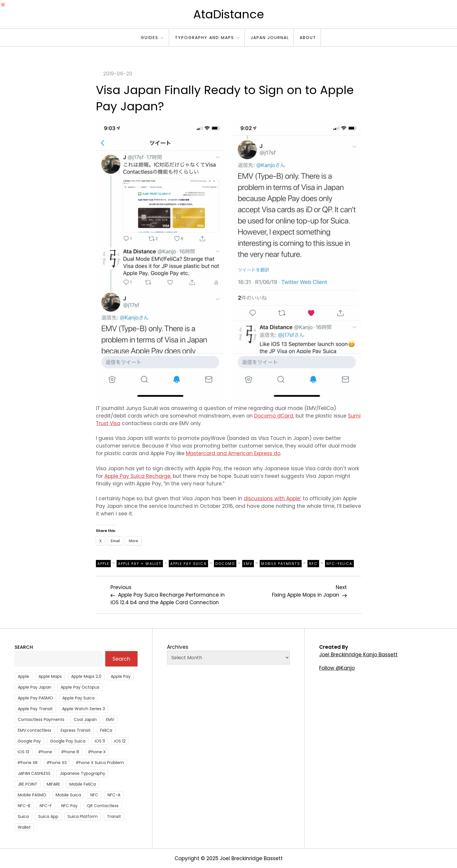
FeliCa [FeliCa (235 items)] (106, 730)
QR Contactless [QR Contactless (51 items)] (103, 806)
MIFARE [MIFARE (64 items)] (53, 784)
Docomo (225, 564)
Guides (153, 38)
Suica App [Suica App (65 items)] (48, 816)
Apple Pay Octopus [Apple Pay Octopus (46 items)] (80, 687)
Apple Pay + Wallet (140, 564)
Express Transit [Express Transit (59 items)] (76, 730)
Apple (103, 564)
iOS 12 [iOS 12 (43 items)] (120, 741)
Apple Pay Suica (188, 564)
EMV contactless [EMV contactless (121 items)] (35, 730)
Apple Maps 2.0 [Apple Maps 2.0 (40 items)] (86, 676)
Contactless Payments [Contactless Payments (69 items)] (41, 719)
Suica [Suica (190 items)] (23, 816)
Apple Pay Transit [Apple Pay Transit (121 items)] (35, 709)
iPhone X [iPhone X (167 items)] (97, 752)
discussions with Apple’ (273, 498)
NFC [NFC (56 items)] (94, 795)
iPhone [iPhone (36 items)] (45, 752)
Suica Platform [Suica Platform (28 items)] (83, 816)
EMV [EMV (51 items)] (110, 719)
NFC (313, 564)
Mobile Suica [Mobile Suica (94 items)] (68, 795)
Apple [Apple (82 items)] (23, 676)
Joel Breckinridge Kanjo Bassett (358, 655)
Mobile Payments (281, 564)
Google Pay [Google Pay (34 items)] (29, 741)
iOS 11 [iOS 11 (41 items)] (100, 741)
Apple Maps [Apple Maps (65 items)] (50, 676)
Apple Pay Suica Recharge (137, 476)
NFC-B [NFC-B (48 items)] (24, 806)
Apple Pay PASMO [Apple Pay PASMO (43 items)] (35, 698)
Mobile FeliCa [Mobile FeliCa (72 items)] (83, 784)
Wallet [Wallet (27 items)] (24, 827)
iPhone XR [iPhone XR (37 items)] (28, 763)
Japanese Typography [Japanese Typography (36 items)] (82, 773)
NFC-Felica (339, 564)
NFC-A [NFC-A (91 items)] (114, 795)
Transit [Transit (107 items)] (114, 816)
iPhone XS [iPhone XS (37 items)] (57, 763)
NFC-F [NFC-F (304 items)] (46, 806)
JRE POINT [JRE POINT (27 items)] (28, 784)
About (308, 38)
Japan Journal (270, 38)
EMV (248, 564)
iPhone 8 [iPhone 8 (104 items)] (70, 752)
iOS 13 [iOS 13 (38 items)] (23, 752)
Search (24, 647)
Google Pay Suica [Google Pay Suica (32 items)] (68, 741)
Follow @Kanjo (337, 668)
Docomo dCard (274, 416)
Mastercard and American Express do (233, 453)
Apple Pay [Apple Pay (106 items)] (121, 676)
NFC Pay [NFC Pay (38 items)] (69, 806)
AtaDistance (229, 14)
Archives (178, 647)
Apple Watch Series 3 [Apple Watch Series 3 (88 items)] (84, 709)
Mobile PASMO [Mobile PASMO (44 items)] (32, 795)
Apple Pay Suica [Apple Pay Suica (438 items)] (78, 698)
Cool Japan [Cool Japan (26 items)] (85, 719)
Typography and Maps (208, 38)
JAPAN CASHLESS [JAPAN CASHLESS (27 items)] (34, 773)
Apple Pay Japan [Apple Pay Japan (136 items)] (35, 687)
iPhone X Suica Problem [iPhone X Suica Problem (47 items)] (100, 763)
